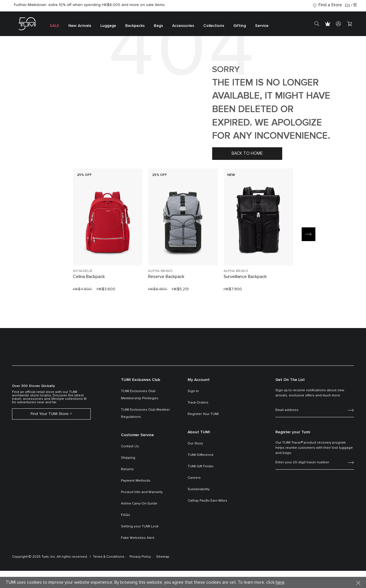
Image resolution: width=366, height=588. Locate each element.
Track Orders (198, 403)
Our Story (195, 444)
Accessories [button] (183, 26)
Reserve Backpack (166, 277)
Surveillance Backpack (245, 277)
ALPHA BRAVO (160, 271)
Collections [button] (214, 26)
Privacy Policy (140, 557)
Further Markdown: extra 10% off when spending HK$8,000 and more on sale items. (90, 5)
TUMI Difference (201, 455)
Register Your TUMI (203, 414)
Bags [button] (158, 26)
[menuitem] (54, 24)
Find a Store (330, 5)
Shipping (128, 458)
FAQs (126, 515)
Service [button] (262, 26)
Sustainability (199, 489)
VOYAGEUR (83, 271)
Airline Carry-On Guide (139, 504)
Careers (194, 478)
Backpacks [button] (135, 26)
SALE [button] (54, 26)
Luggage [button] (108, 26)
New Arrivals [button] (80, 26)
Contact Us (130, 446)
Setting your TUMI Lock (140, 527)
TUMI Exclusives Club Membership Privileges (140, 395)
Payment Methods (136, 481)
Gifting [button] (240, 26)
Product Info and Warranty (142, 492)
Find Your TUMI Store (50, 414)
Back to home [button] (247, 153)
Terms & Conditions (109, 557)
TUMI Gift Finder (201, 466)
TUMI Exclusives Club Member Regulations (145, 413)
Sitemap (163, 557)
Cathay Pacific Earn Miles (207, 501)
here (280, 582)
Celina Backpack (89, 277)
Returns (127, 469)
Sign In (193, 391)
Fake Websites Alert (138, 538)
